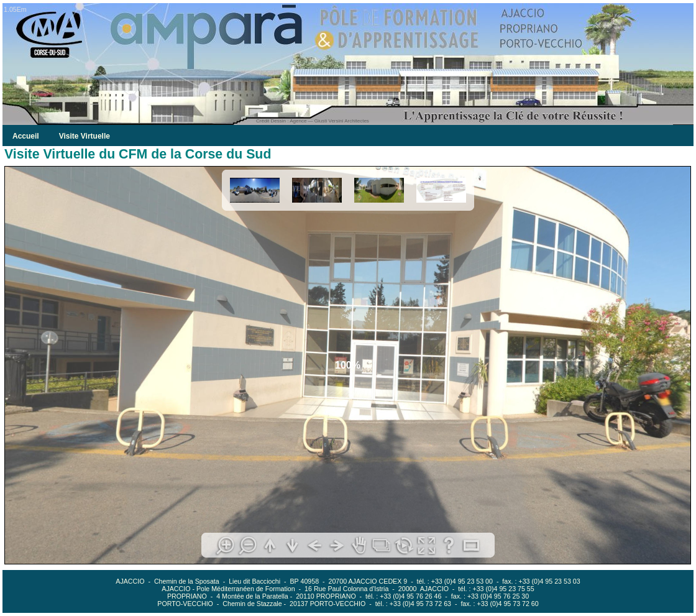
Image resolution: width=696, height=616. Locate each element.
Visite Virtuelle (85, 136)
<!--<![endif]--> (348, 365)
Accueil (26, 136)
